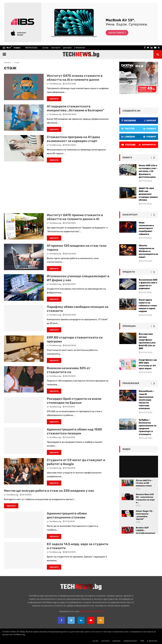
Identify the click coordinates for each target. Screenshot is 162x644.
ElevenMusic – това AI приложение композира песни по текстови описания (146, 400)
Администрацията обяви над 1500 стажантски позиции (74, 431)
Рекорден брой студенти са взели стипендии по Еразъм (74, 401)
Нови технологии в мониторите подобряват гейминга (146, 228)
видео (126, 449)
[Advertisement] (57, 188)
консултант (130, 215)
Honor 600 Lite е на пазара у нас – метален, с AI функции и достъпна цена (148, 171)
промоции (129, 326)
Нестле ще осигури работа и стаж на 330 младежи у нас (49, 491)
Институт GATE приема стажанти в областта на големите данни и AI (75, 217)
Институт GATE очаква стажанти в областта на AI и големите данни (75, 78)
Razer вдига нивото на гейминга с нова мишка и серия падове (148, 306)
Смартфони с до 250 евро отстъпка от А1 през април (148, 364)
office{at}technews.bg (92, 611)
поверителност (130, 641)
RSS (142, 641)
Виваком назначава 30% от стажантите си (69, 370)
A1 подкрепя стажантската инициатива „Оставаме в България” (76, 108)
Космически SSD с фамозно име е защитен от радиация (148, 284)
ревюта (127, 158)
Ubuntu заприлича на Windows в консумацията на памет (148, 251)
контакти (56, 48)
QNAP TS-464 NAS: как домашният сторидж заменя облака (148, 194)
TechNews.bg (55, 84)
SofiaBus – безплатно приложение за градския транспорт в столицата (148, 427)
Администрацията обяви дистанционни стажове (67, 515)
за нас (45, 48)
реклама (67, 48)
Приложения (131, 383)
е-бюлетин (80, 48)
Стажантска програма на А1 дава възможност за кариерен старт (73, 139)
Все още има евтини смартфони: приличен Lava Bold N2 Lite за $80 (147, 341)
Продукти (129, 272)
